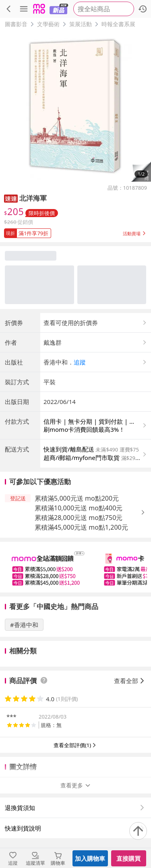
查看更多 (76, 785)
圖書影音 (16, 24)
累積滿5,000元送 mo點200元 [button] (77, 498)
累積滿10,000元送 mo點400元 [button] (79, 508)
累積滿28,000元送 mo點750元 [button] (79, 518)
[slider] (75, 567)
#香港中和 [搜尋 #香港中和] (24, 625)
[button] (141, 172)
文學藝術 (48, 24)
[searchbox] (104, 9)
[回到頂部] (138, 831)
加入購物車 (90, 858)
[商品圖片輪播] (75, 106)
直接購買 (128, 858)
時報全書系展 (118, 24)
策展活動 (81, 24)
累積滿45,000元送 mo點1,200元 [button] (81, 527)
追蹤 (80, 362)
